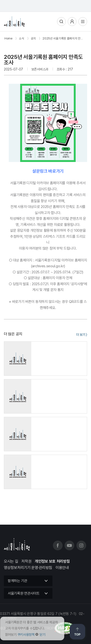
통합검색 (61, 22)
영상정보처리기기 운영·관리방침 (28, 568)
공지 (33, 38)
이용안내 (62, 568)
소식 (21, 38)
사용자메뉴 (72, 22)
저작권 (26, 561)
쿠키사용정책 (26, 635)
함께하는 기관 (17, 581)
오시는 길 (11, 561)
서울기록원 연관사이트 (24, 593)
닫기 (42, 635)
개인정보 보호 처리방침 (52, 561)
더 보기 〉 (82, 335)
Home (8, 38)
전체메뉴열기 (83, 22)
